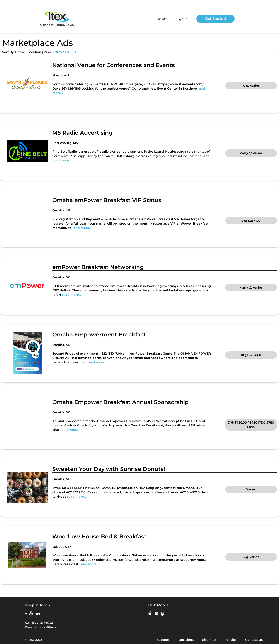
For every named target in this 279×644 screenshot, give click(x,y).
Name (20, 52)
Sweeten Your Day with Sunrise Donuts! (109, 469)
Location (34, 52)
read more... (62, 160)
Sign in (182, 19)
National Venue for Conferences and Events (114, 65)
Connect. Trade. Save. (57, 19)
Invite (163, 19)
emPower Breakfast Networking (98, 267)
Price (48, 52)
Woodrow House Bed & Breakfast (99, 536)
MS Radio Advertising (82, 133)
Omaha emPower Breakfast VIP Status (107, 200)
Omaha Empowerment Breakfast (99, 335)
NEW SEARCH (65, 52)
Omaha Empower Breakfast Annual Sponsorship (120, 402)
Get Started (215, 19)
